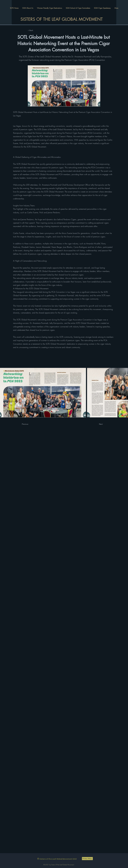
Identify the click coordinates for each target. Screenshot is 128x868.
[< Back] (35, 30)
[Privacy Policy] (87, 859)
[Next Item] (125, 393)
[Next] (98, 424)
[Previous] (29, 424)
